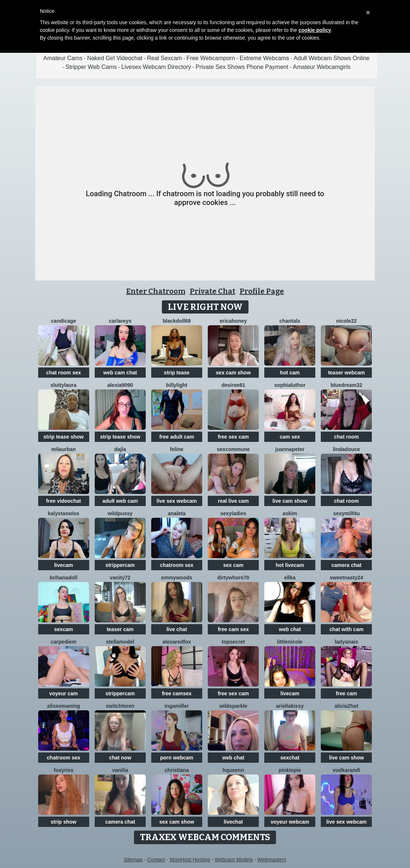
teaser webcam (346, 373)
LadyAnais (346, 642)
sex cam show (233, 373)
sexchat (290, 758)
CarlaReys (120, 321)
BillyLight (177, 385)
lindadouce (346, 449)
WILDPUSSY (120, 513)
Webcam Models (234, 860)
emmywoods (177, 578)
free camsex (177, 693)
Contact (156, 860)
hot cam (290, 373)
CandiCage (64, 321)
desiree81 (233, 385)
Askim (290, 513)
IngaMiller (177, 706)
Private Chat (213, 291)
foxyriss (64, 770)
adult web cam (120, 501)
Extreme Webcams (264, 58)
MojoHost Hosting (190, 860)
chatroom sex (177, 565)
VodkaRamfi (347, 770)
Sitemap (133, 860)
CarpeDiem (64, 642)
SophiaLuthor (290, 385)
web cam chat (120, 373)
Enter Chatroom (156, 291)
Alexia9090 (120, 385)
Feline (177, 449)
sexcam (63, 629)
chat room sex (64, 373)
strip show (64, 822)
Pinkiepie (290, 770)
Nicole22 (346, 321)
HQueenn (233, 770)
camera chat (346, 565)
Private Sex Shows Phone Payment (242, 67)
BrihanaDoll (63, 578)
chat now (120, 758)
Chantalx (290, 321)
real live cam (233, 501)
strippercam (120, 565)
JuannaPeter (290, 449)
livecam (63, 565)
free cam (346, 693)
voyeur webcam (290, 822)
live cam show (290, 501)
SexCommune (233, 449)
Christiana (177, 770)
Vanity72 (120, 578)
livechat (233, 822)
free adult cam (177, 437)
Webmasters (272, 860)
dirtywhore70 (233, 578)
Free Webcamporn (211, 58)
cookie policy (315, 30)
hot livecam (290, 565)
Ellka (290, 578)
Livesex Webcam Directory (156, 67)
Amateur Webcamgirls (322, 67)
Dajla (120, 449)
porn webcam (177, 758)
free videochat (64, 501)
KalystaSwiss (64, 513)
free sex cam (233, 437)
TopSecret (233, 642)
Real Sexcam (165, 58)
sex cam (233, 565)
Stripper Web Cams (91, 67)
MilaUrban (64, 449)
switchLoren (120, 706)
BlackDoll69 (177, 321)
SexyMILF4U (346, 513)
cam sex (290, 437)
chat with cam (347, 629)
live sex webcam (177, 501)
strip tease (177, 373)
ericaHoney (233, 321)
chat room (346, 437)
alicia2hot (347, 706)
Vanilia (120, 770)
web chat (290, 629)
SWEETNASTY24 (346, 578)
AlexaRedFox (177, 642)
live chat (177, 629)
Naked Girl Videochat (115, 58)
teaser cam (120, 629)
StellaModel (120, 642)
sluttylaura (64, 385)
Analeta (177, 513)
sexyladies (233, 513)
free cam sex (233, 629)
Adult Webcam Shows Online (332, 58)
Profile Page (262, 291)
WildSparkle (233, 706)
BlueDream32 (346, 385)
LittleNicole (290, 642)
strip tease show (64, 437)
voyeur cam (64, 693)
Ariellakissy (290, 706)
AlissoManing (63, 706)
